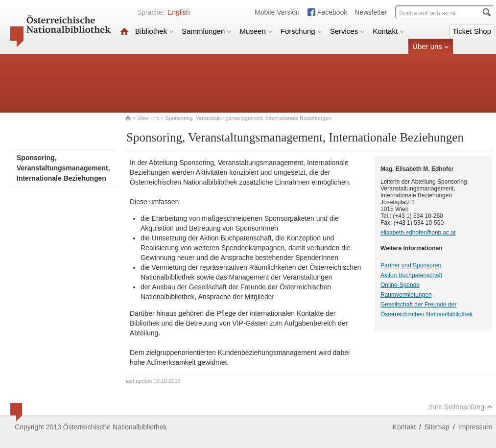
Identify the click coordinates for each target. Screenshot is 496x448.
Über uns (431, 46)
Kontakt (389, 31)
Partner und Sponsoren (411, 265)
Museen (256, 31)
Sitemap (437, 427)
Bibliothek (154, 31)
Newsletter (371, 12)
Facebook (332, 12)
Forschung (301, 31)
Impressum (475, 427)
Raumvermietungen (406, 295)
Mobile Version (277, 12)
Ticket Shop (472, 31)
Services (348, 31)
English (179, 12)
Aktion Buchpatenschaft (411, 275)
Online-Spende (400, 285)
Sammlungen (207, 31)
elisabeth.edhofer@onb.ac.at (418, 233)
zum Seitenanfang (461, 407)
